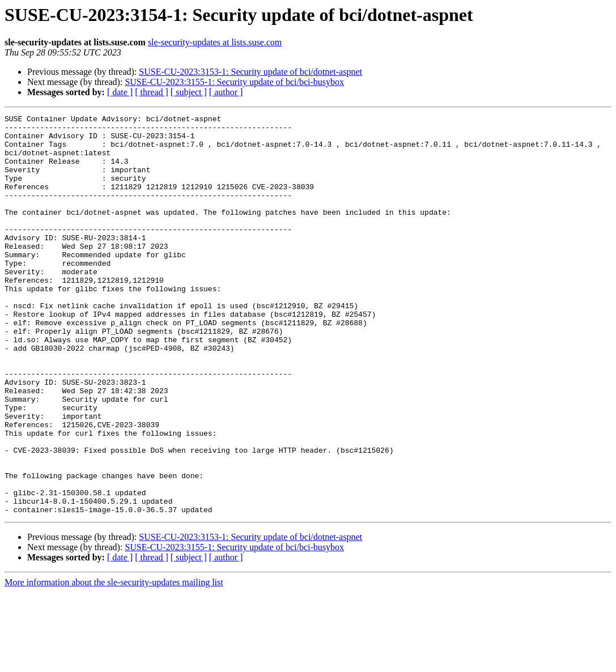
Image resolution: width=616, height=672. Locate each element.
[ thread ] (152, 92)
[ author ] (226, 92)
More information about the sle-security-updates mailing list (114, 662)
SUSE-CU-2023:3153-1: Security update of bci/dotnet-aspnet (250, 72)
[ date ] (120, 92)
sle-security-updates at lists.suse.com (215, 42)
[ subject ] (189, 92)
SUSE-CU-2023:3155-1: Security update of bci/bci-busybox (234, 82)
